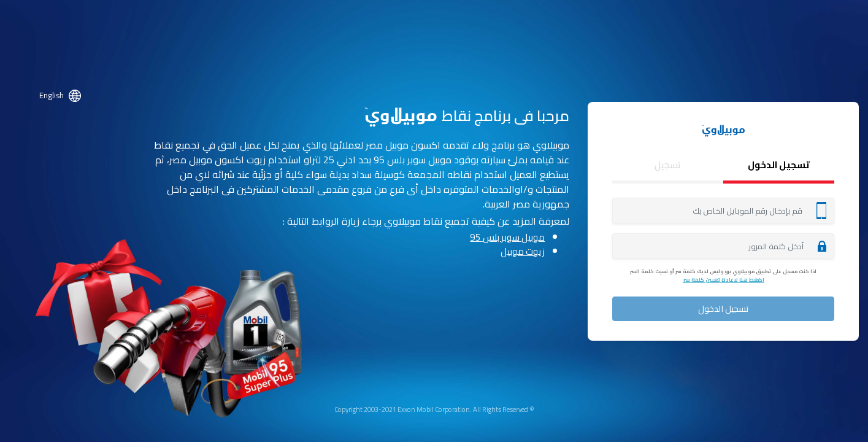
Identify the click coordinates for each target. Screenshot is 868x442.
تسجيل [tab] (668, 165)
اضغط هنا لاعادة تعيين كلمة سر (724, 280)
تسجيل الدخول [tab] (779, 165)
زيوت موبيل (523, 251)
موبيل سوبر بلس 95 (507, 238)
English (52, 95)
